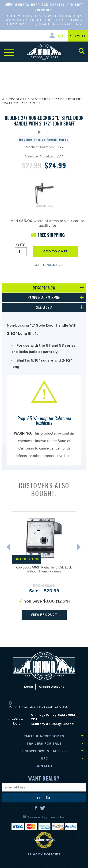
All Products (14, 100)
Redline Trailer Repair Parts (44, 140)
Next (79, 548)
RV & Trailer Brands (47, 100)
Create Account (52, 687)
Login (28, 687)
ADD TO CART (56, 251)
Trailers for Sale (44, 744)
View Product (44, 615)
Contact (44, 766)
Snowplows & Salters (44, 751)
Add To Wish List (49, 265)
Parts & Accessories (44, 736)
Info (44, 758)
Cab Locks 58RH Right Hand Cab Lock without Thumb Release (44, 570)
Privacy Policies (44, 854)
